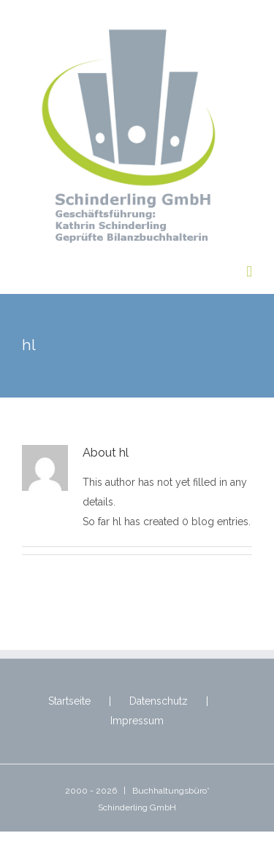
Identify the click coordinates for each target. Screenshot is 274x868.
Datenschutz (159, 701)
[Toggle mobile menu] (249, 272)
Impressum (137, 721)
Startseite (69, 701)
